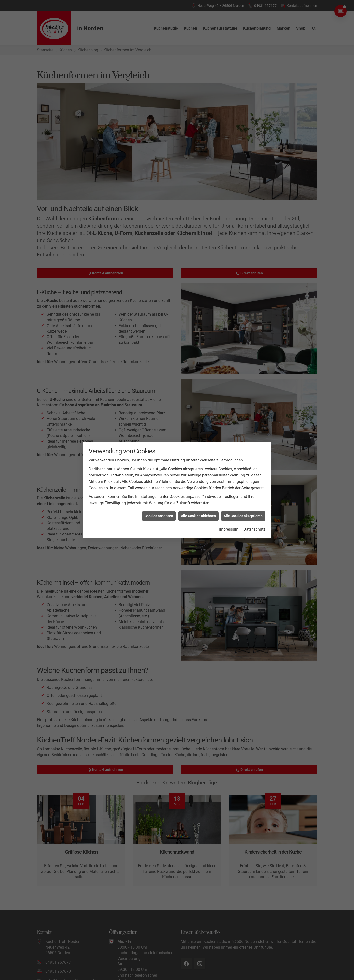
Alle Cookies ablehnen (198, 516)
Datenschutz (254, 529)
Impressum (229, 529)
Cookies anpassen (159, 516)
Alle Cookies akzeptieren (243, 516)
